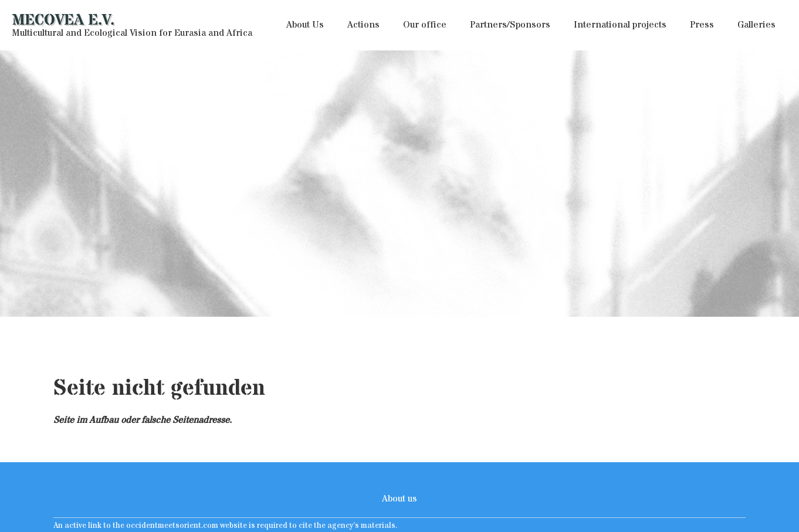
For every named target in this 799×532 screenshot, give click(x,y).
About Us (305, 25)
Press (702, 25)
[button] (305, 25)
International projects (620, 25)
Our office (425, 25)
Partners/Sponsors (510, 25)
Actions (363, 25)
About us (399, 499)
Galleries (756, 25)
